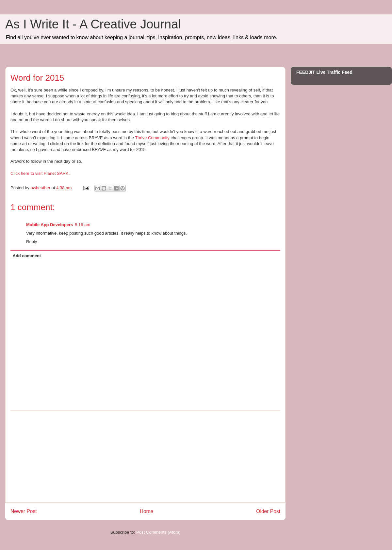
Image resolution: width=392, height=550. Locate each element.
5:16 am (82, 225)
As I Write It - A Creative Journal (93, 24)
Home (147, 511)
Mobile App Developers (49, 225)
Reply (32, 242)
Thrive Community (152, 138)
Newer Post (24, 511)
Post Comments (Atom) (158, 532)
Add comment (27, 256)
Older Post (268, 511)
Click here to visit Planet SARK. (40, 173)
